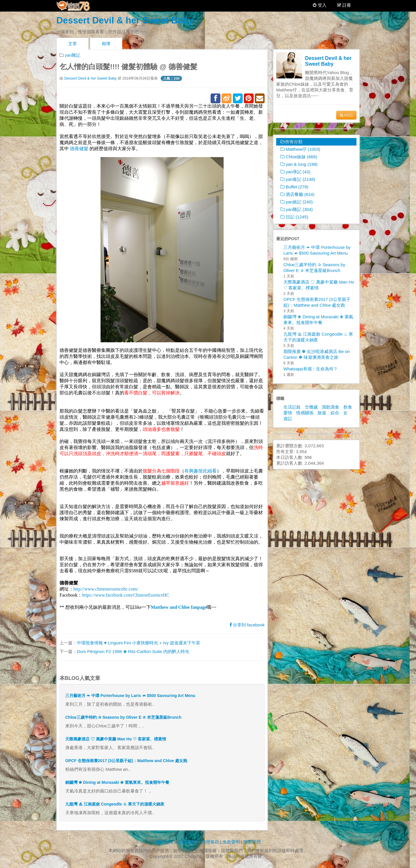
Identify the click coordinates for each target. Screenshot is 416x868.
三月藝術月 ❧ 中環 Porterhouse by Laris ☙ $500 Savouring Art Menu (130, 696)
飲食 (348, 407)
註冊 (346, 5)
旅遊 (322, 413)
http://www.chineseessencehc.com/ (106, 589)
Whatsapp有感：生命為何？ (311, 369)
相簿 (106, 44)
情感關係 (305, 413)
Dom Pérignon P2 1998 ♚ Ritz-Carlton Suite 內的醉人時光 (133, 651)
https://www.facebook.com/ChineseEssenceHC (126, 595)
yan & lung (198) (299, 164)
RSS (346, 115)
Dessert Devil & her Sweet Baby (125, 20)
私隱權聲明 (187, 842)
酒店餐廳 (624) (297, 194)
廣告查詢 (164, 842)
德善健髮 (79, 149)
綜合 (335, 413)
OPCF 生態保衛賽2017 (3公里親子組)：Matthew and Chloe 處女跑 (126, 761)
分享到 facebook (247, 625)
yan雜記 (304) (297, 209)
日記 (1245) (294, 217)
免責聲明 (231, 842)
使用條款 (210, 842)
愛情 (288, 413)
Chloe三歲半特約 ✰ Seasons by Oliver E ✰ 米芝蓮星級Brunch (123, 717)
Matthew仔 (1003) (300, 149)
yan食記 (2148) (298, 179)
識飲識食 (330, 407)
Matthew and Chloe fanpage (179, 607)
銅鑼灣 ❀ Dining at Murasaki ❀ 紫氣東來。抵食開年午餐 (117, 782)
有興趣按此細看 (200, 471)
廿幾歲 (311, 407)
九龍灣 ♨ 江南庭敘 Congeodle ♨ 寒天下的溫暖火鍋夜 (115, 804)
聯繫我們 (252, 842)
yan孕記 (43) (295, 172)
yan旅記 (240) (297, 202)
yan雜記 (73, 55)
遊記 (288, 419)
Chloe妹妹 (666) (299, 157)
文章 (73, 44)
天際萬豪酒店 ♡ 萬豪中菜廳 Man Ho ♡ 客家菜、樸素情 (116, 739)
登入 (320, 5)
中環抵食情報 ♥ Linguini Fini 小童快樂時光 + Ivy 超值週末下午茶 (139, 643)
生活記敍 (292, 407)
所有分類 (291, 142)
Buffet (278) (294, 187)
